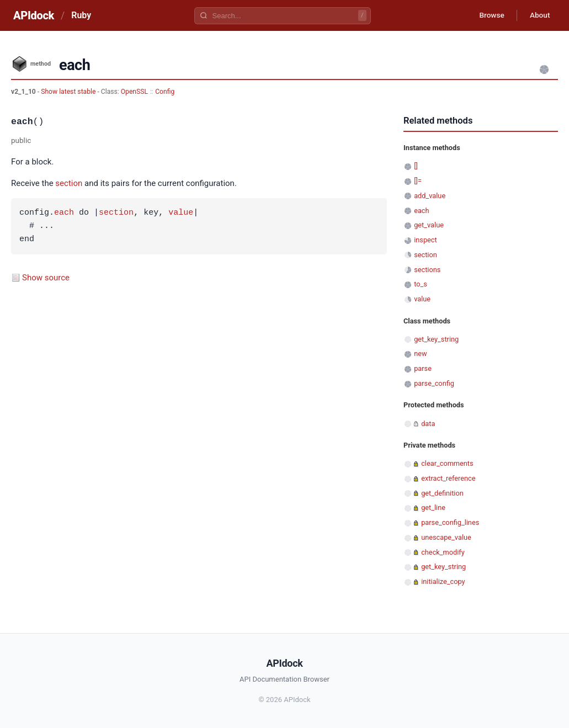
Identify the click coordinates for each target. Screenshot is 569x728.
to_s (421, 284)
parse (423, 368)
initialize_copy (443, 581)
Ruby (81, 15)
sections (427, 270)
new (420, 354)
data (428, 424)
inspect (426, 240)
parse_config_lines (450, 522)
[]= (418, 181)
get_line (433, 508)
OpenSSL (134, 92)
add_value (430, 196)
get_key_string (436, 339)
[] (416, 166)
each (64, 213)
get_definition (442, 493)
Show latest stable (69, 92)
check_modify (443, 552)
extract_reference (448, 478)
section (69, 183)
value (181, 213)
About (539, 15)
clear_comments (447, 463)
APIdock (34, 15)
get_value (429, 225)
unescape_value (446, 537)
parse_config (434, 383)
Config (165, 92)
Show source (46, 278)
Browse (489, 15)
